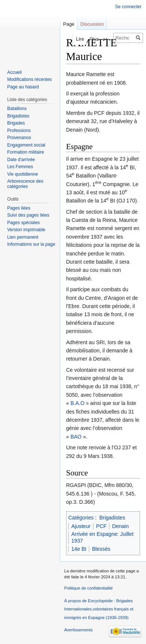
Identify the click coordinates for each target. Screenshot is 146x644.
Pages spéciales (23, 223)
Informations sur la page (31, 244)
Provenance (19, 138)
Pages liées (19, 208)
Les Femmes (20, 167)
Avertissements (78, 630)
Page (69, 24)
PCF (101, 526)
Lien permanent (23, 237)
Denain (120, 526)
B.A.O (77, 403)
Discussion (92, 24)
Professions (19, 131)
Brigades (16, 123)
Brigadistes (112, 518)
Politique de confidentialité (88, 588)
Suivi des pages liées (28, 215)
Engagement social (26, 145)
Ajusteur (81, 526)
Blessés (101, 549)
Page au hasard (23, 87)
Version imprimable (26, 230)
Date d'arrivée (21, 160)
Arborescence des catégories (25, 184)
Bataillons (17, 109)
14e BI (79, 549)
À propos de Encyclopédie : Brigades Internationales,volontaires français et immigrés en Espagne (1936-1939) (99, 609)
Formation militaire (26, 152)
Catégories (81, 518)
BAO (76, 437)
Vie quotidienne (23, 174)
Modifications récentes (29, 79)
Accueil (14, 72)
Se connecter (128, 7)
